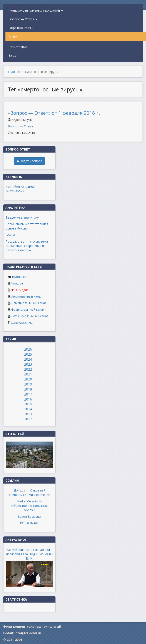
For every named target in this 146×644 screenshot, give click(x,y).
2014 (28, 409)
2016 (28, 399)
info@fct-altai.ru (28, 633)
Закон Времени (29, 516)
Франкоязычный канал (28, 309)
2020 (28, 379)
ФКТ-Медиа (20, 290)
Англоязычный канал (27, 296)
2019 (28, 384)
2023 (28, 364)
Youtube (17, 283)
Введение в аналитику (22, 217)
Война (10, 235)
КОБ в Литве (29, 523)
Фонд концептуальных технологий (36, 10)
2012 (28, 419)
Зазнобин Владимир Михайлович (21, 189)
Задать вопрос (29, 161)
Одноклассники (22, 323)
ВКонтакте (20, 277)
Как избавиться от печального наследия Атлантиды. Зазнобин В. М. (29, 554)
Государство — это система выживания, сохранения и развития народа (27, 246)
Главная (14, 72)
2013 (28, 414)
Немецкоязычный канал (29, 303)
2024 (28, 359)
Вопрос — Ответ (23, 19)
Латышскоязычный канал (30, 316)
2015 (28, 404)
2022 (28, 369)
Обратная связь (21, 28)
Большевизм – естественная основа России (27, 226)
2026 (28, 349)
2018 (28, 389)
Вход (12, 56)
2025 (28, 354)
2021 (28, 374)
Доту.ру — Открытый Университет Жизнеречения (29, 492)
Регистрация (18, 47)
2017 (28, 394)
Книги (13, 37)
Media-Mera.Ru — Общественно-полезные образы (29, 506)
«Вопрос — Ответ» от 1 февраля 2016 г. (54, 113)
